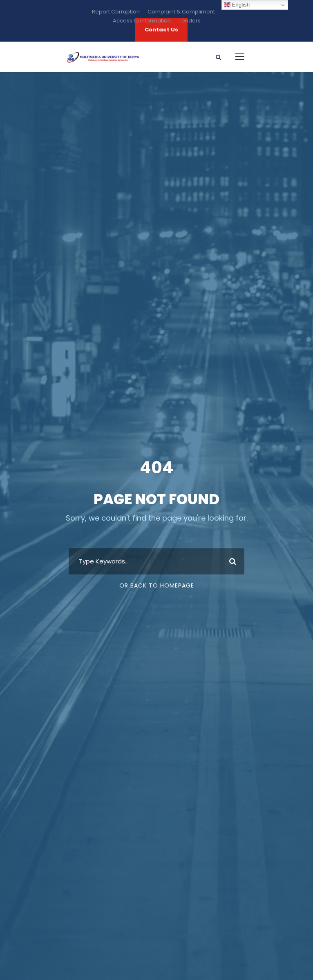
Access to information (142, 21)
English (237, 5)
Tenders (190, 21)
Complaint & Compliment (181, 12)
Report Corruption (116, 12)
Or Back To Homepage (157, 585)
